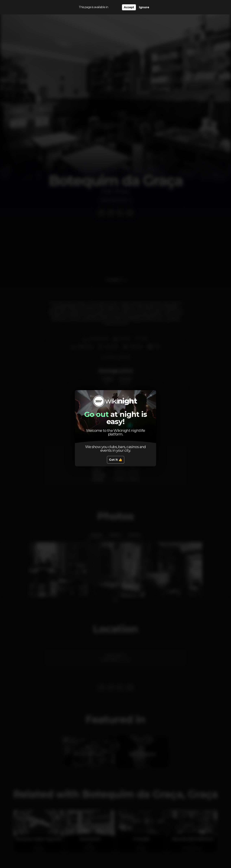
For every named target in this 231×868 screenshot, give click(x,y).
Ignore (144, 7)
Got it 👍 (116, 460)
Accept (129, 7)
